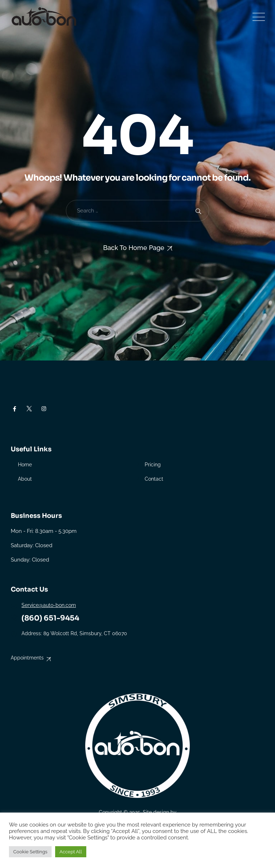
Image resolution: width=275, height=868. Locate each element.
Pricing (153, 465)
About (25, 479)
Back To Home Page (134, 248)
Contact (154, 479)
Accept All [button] (71, 852)
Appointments (27, 658)
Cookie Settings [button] (30, 852)
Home (25, 465)
